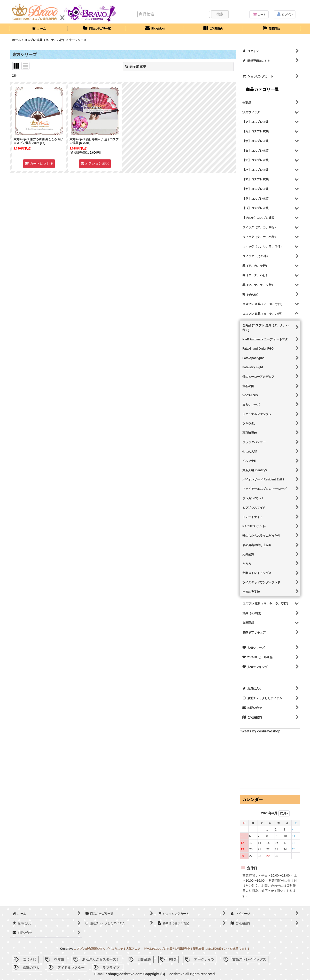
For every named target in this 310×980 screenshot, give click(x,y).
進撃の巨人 (31, 968)
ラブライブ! (112, 968)
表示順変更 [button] (136, 66)
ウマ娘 (59, 959)
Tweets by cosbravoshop (260, 731)
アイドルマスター (71, 968)
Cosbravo (67, 949)
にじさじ (29, 959)
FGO (172, 959)
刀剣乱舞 (144, 959)
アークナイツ (204, 959)
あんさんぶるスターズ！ (101, 959)
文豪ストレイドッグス (249, 959)
